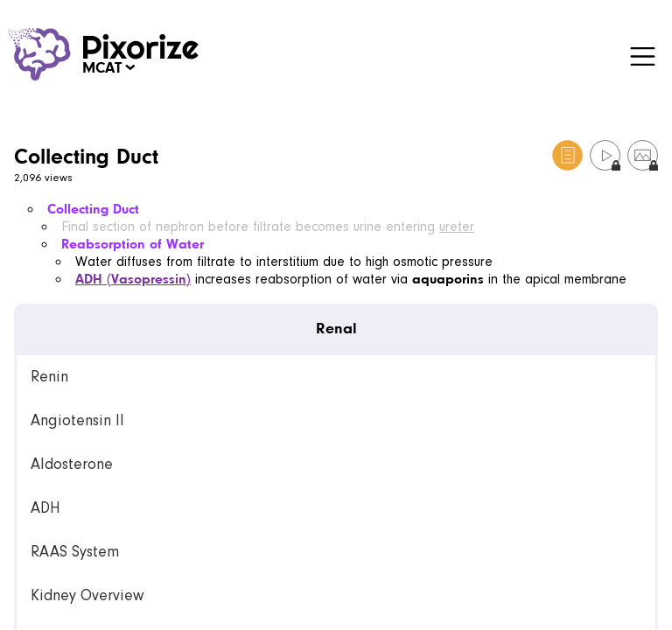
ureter (457, 227)
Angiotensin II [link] (77, 420)
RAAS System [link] (75, 552)
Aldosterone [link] (72, 464)
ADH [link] (45, 508)
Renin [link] (49, 377)
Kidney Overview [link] (87, 595)
